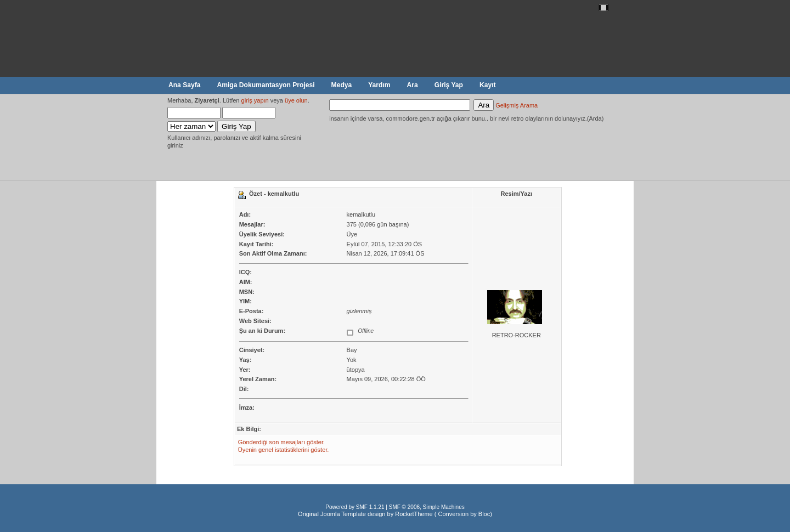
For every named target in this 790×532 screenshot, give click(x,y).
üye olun (296, 100)
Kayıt (488, 85)
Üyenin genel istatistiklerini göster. (284, 450)
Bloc (484, 514)
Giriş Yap (449, 85)
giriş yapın (255, 100)
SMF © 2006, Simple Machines (427, 507)
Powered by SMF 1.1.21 (355, 507)
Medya (342, 85)
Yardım (379, 85)
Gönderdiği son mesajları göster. (281, 442)
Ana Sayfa (184, 85)
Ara (413, 85)
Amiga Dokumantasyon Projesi (266, 85)
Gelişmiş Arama (517, 105)
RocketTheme (414, 514)
